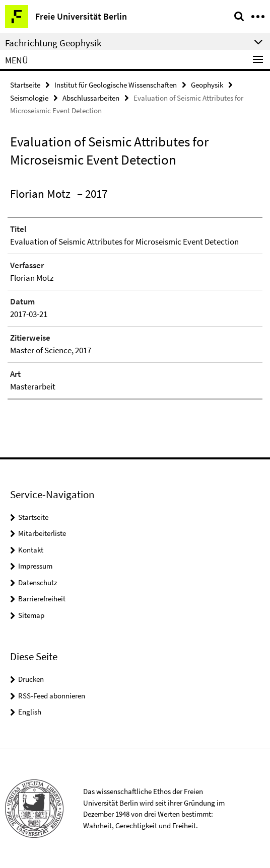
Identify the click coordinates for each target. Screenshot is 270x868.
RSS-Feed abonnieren (52, 696)
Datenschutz (38, 582)
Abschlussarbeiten (91, 98)
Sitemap (31, 615)
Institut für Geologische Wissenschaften (116, 85)
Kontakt (31, 550)
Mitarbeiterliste (42, 533)
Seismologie (29, 98)
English (30, 712)
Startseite (25, 85)
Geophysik (207, 85)
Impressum (35, 566)
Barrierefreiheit (42, 599)
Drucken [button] (31, 679)
